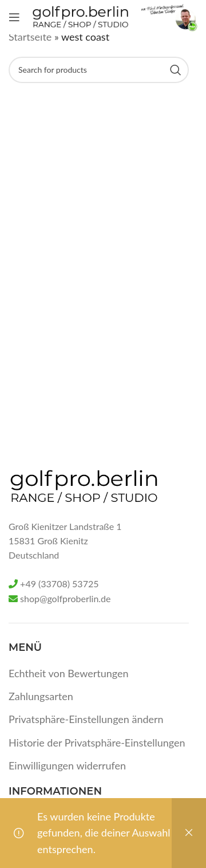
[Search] (99, 70)
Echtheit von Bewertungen (69, 673)
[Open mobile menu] (14, 17)
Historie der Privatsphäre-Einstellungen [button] (97, 743)
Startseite (30, 37)
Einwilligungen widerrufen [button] (67, 765)
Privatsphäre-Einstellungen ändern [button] (86, 719)
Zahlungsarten (41, 696)
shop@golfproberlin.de (65, 598)
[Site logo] (80, 16)
